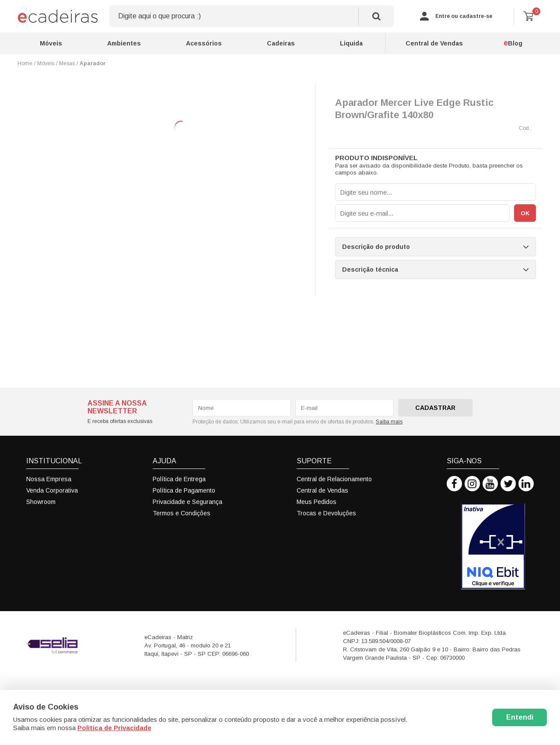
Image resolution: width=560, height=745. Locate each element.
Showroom (41, 502)
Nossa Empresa (49, 479)
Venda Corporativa (52, 490)
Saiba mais (389, 422)
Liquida (351, 43)
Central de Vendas (434, 43)
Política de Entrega (179, 479)
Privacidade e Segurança (187, 502)
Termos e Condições (182, 513)
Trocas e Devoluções (326, 513)
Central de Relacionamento (334, 479)
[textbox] (252, 16)
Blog (513, 43)
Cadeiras (281, 43)
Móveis (51, 43)
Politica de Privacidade (114, 728)
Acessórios (204, 43)
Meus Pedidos (317, 502)
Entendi (520, 717)
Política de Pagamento (184, 490)
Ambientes (124, 43)
